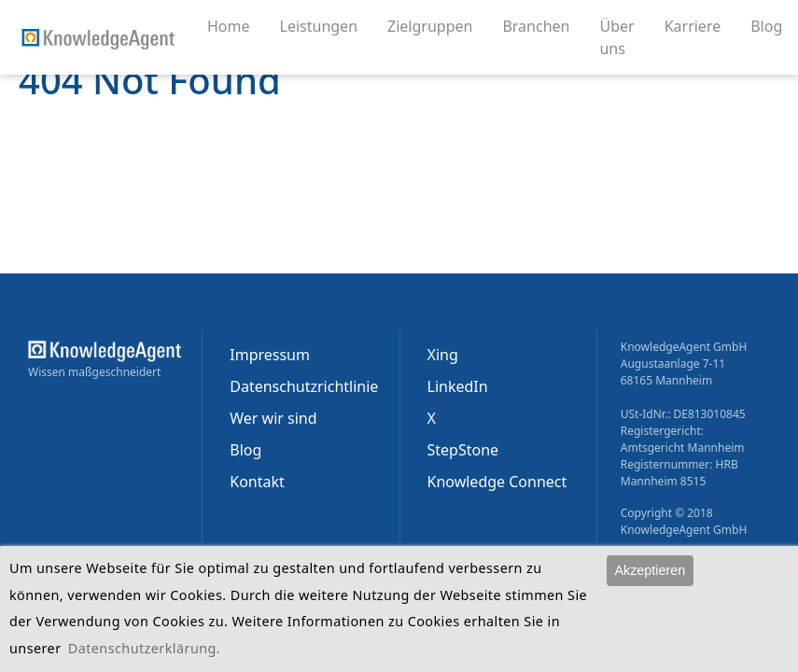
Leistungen (327, 25)
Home (229, 26)
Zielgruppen (437, 25)
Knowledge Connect (497, 482)
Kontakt (257, 482)
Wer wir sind (273, 418)
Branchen (543, 25)
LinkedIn (458, 386)
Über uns (624, 37)
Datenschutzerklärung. (144, 648)
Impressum (270, 355)
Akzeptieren (650, 570)
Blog (774, 25)
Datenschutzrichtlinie (304, 386)
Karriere (700, 25)
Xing (443, 355)
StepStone (463, 450)
